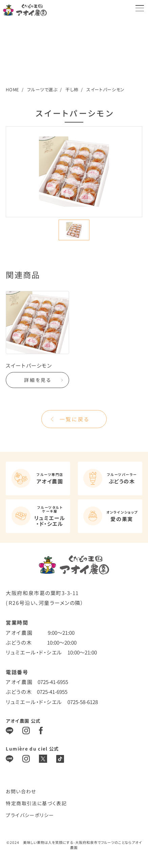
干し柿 (72, 89)
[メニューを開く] (140, 8)
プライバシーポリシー (30, 815)
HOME (13, 89)
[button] (74, 230)
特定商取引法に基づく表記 (36, 803)
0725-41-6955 (53, 682)
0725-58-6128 (83, 702)
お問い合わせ (21, 791)
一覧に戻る (74, 419)
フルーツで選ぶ (42, 89)
